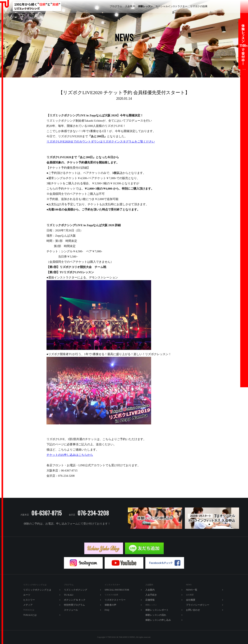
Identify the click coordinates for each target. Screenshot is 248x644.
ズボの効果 (199, 6)
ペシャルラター (171, 6)
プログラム (116, 6)
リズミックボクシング (93, 6)
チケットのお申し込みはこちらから (70, 455)
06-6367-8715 (47, 513)
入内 (130, 6)
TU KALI (237, 6)
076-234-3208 (93, 513)
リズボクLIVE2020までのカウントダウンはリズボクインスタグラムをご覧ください (101, 142)
